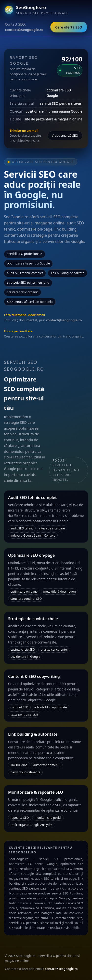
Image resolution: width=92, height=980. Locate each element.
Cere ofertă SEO (69, 27)
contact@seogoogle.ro (61, 969)
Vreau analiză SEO (65, 135)
